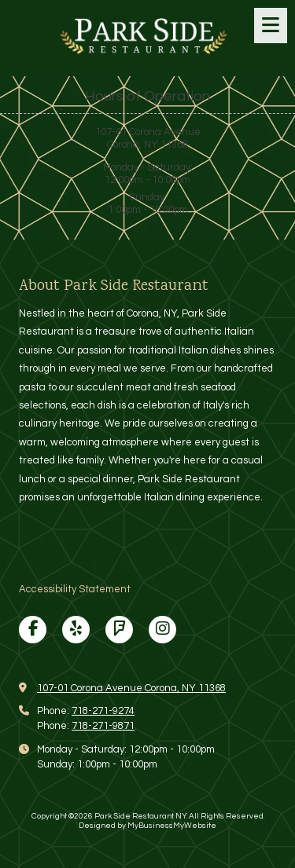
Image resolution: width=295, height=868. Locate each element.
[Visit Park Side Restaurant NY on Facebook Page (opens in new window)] (33, 630)
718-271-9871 (103, 726)
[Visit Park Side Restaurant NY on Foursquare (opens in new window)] (119, 630)
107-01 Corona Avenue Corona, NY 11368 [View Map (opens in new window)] (131, 688)
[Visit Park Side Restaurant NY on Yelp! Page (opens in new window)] (76, 630)
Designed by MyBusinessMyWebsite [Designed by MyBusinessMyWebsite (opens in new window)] (147, 826)
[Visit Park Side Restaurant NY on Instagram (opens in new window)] (162, 630)
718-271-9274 (103, 711)
